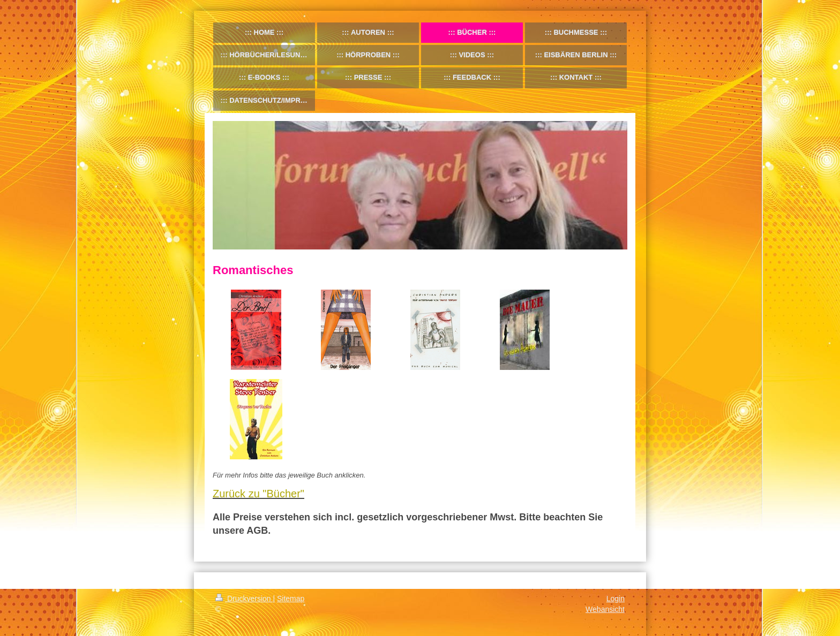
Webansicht (605, 609)
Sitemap (291, 599)
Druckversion (244, 599)
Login (616, 599)
